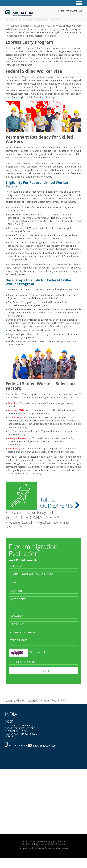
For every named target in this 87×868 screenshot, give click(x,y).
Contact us (60, 841)
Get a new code (38, 652)
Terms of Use (28, 841)
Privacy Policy (45, 841)
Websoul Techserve (58, 848)
